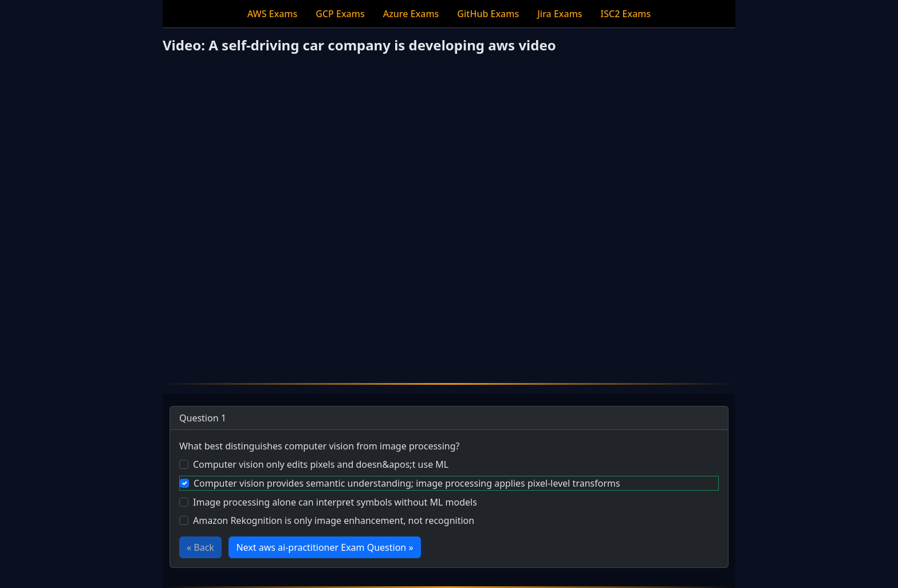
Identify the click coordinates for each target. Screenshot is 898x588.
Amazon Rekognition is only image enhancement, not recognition (334, 520)
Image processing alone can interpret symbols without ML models (335, 502)
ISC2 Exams (626, 14)
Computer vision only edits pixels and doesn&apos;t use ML (321, 464)
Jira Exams (560, 14)
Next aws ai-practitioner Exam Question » (324, 547)
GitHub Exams (488, 14)
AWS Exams (273, 14)
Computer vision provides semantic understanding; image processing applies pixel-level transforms (407, 483)
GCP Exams (340, 14)
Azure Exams (411, 14)
